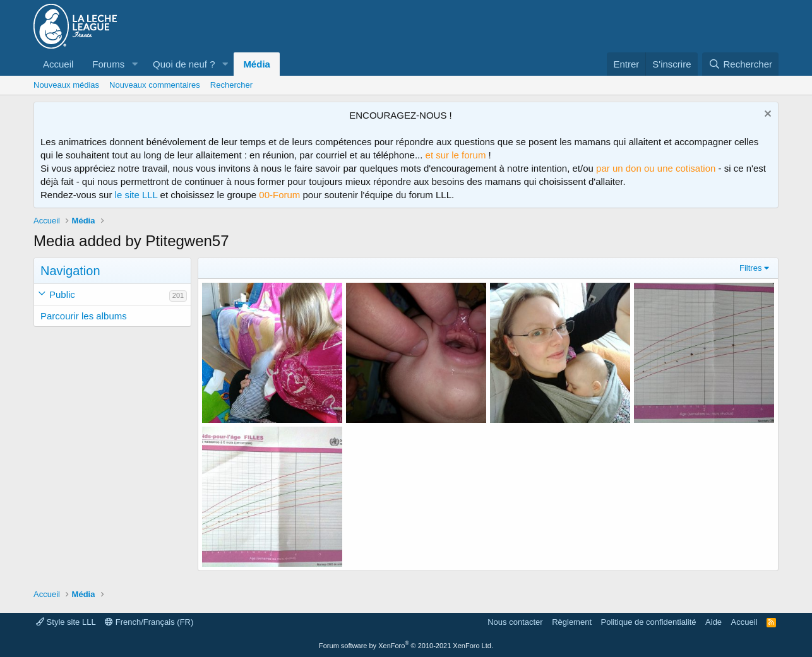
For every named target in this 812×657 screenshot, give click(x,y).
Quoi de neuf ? (184, 64)
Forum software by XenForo (406, 646)
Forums (108, 64)
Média (257, 64)
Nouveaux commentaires (155, 85)
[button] (134, 64)
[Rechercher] (740, 64)
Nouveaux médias (66, 85)
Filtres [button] (750, 268)
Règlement (572, 622)
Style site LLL (66, 622)
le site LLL (136, 195)
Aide (713, 622)
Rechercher (231, 85)
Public (62, 294)
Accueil (58, 64)
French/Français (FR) (149, 622)
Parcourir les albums (84, 316)
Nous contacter (515, 622)
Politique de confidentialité (649, 622)
